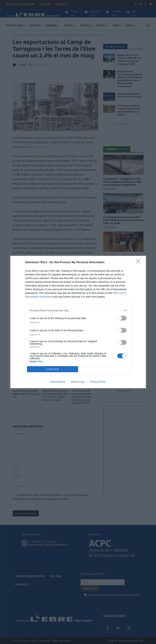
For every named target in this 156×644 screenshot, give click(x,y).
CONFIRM (53, 369)
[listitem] (78, 310)
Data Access (78, 382)
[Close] (139, 263)
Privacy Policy (98, 382)
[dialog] (78, 322)
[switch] (122, 318)
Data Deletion (58, 382)
